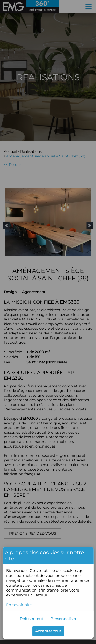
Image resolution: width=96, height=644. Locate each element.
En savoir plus (19, 605)
